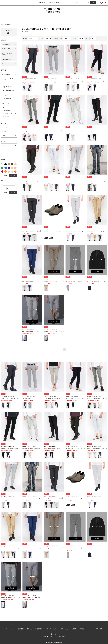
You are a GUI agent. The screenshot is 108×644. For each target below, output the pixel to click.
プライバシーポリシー (52, 629)
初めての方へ (10, 629)
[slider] (2, 185)
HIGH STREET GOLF (8, 59)
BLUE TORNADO (7, 99)
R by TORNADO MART (9, 91)
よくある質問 (20, 629)
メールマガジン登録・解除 (95, 629)
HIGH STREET (6, 44)
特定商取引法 (39, 629)
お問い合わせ (65, 629)
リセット (5, 176)
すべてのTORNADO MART (8, 79)
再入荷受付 (54, 271)
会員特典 (82, 629)
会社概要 (74, 629)
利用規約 (29, 629)
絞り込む (13, 176)
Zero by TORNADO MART (7, 54)
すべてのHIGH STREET (9, 107)
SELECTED (6, 117)
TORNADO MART (7, 49)
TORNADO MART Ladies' (7, 95)
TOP (2, 25)
